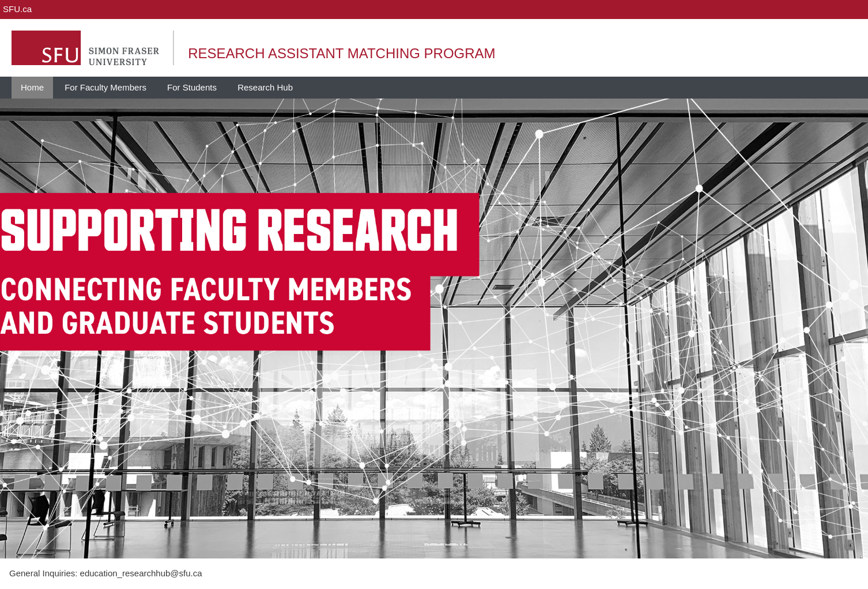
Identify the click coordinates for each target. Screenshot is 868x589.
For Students (192, 87)
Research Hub (265, 87)
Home (32, 87)
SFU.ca (17, 9)
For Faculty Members (105, 87)
